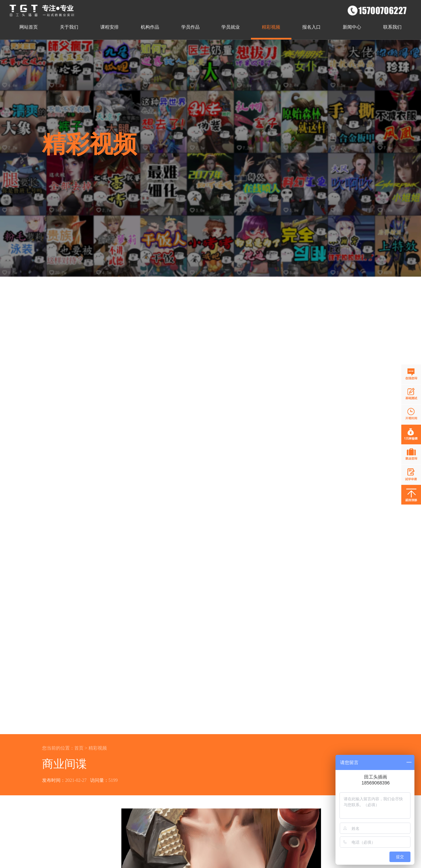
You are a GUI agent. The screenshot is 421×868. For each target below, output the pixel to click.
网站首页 (29, 27)
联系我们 (392, 27)
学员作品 (190, 27)
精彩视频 (271, 27)
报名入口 (311, 27)
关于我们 (69, 27)
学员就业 (231, 27)
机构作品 (150, 27)
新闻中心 (352, 27)
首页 (79, 748)
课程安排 (110, 27)
